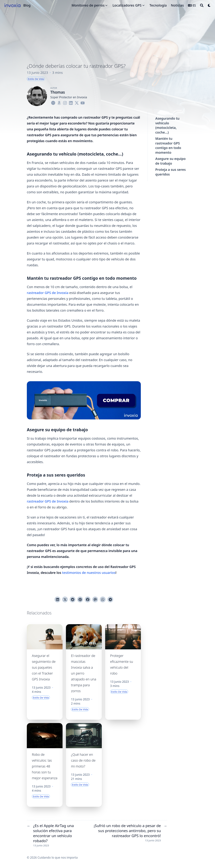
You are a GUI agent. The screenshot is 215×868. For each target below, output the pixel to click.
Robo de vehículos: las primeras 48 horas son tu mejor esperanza (45, 766)
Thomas (58, 92)
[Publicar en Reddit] (73, 599)
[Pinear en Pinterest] (80, 599)
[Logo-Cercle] (53, 102)
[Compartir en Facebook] (88, 599)
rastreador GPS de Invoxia (48, 293)
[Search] (202, 5)
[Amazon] (59, 102)
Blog (27, 5)
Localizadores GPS (127, 5)
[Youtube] (83, 102)
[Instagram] (65, 102)
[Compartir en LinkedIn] (57, 599)
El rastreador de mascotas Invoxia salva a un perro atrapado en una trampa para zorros (84, 673)
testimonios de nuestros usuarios (89, 573)
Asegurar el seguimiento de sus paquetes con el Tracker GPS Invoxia (44, 667)
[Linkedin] (71, 102)
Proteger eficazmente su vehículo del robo (122, 664)
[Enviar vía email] (95, 599)
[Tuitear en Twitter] (65, 599)
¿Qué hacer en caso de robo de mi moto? (83, 760)
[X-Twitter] (77, 102)
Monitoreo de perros (88, 5)
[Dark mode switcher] (209, 5)
